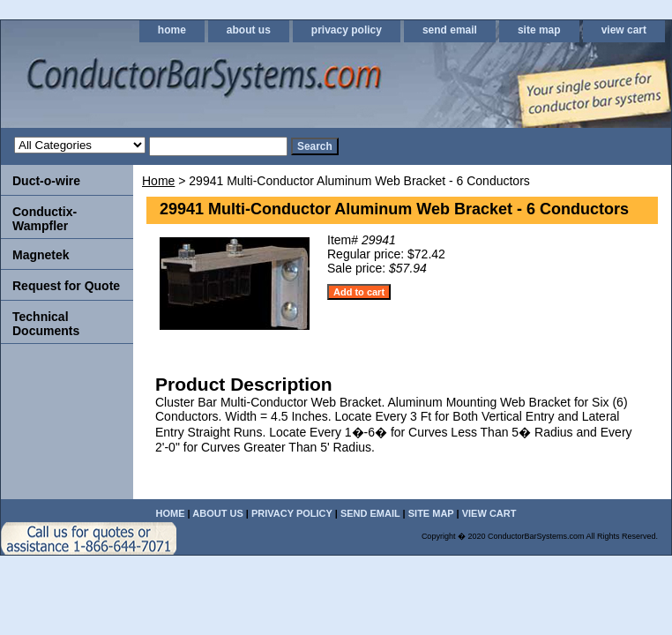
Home (158, 181)
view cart (624, 30)
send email (450, 30)
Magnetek (41, 255)
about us (249, 30)
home (172, 30)
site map (539, 30)
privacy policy (347, 30)
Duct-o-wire (46, 181)
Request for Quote (66, 286)
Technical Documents (46, 324)
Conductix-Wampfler (45, 219)
